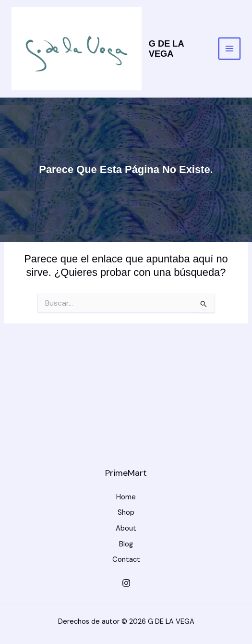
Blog (126, 544)
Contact (126, 560)
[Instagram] (126, 583)
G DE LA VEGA (166, 49)
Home (126, 497)
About (126, 528)
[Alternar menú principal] (229, 49)
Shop (126, 513)
